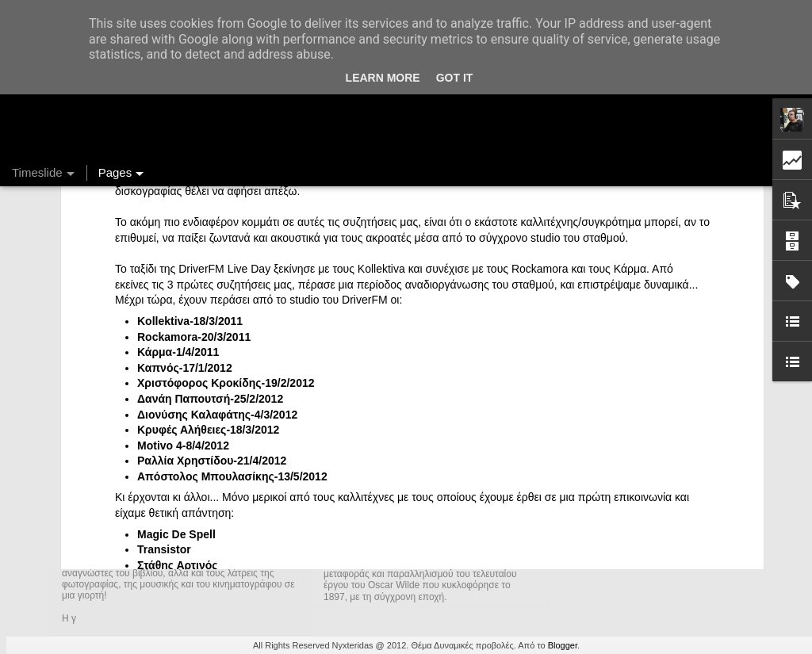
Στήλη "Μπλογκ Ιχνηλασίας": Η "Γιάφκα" (659, 560)
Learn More (383, 78)
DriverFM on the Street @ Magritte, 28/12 (663, 477)
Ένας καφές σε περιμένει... (627, 533)
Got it (455, 78)
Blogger (563, 645)
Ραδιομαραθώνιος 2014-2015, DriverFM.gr (666, 449)
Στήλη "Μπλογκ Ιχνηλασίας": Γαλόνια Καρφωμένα (683, 505)
